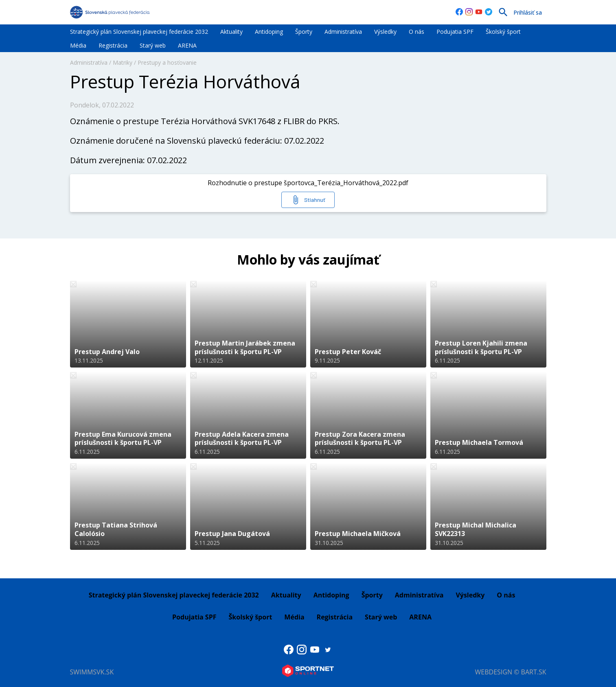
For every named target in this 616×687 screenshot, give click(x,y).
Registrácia (113, 45)
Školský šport (503, 32)
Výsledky (385, 32)
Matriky (123, 62)
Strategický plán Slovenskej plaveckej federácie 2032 (139, 32)
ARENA (187, 45)
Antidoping (269, 32)
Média (78, 45)
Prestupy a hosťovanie (167, 62)
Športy (304, 32)
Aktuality (231, 32)
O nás (417, 32)
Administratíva (343, 32)
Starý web (153, 45)
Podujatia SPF (455, 32)
